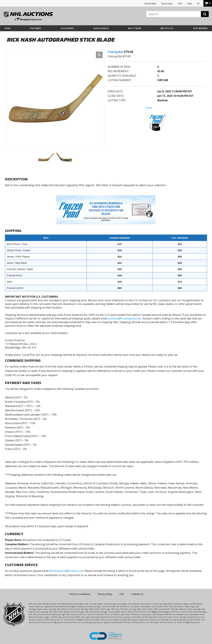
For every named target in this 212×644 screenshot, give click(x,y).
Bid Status (167, 28)
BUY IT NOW (135, 28)
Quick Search (101, 28)
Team (7, 28)
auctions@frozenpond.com (125, 318)
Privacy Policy (105, 594)
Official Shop (150, 4)
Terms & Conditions (79, 594)
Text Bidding (200, 28)
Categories (67, 28)
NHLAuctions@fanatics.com (66, 571)
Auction (162, 100)
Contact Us (137, 594)
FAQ (180, 4)
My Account (167, 4)
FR (198, 4)
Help (190, 4)
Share (149, 108)
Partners (36, 28)
